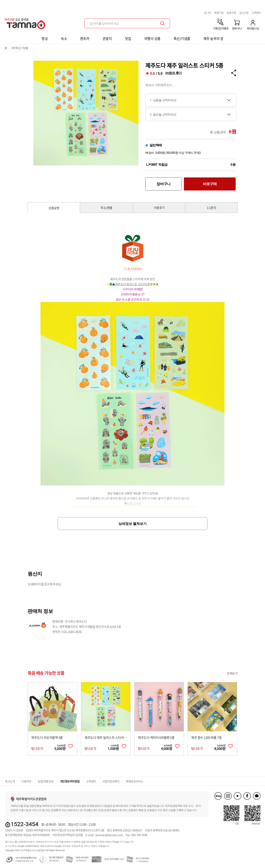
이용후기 (159, 208)
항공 (45, 38)
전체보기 (232, 673)
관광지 (107, 38)
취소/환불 (106, 208)
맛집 (128, 38)
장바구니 (163, 184)
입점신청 (231, 13)
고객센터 (256, 13)
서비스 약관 (90, 846)
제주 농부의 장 (213, 38)
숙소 (64, 38)
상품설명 (54, 208)
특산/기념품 (182, 38)
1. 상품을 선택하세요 (163, 100)
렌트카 (85, 38)
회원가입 (219, 13)
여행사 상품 (152, 38)
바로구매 (210, 184)
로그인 (208, 13)
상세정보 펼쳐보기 (132, 524)
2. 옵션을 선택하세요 (163, 114)
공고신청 (244, 13)
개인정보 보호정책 (71, 846)
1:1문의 (211, 208)
